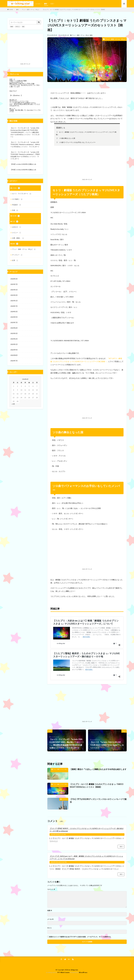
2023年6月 (14, 328)
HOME (11, 10)
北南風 (12, 110)
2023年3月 (14, 333)
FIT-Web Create (63, 972)
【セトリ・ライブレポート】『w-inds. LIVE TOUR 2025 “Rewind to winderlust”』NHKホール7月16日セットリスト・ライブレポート (25, 144)
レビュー (17, 233)
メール (50, 919)
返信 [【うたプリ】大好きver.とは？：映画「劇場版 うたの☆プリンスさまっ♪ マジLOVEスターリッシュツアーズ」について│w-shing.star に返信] (121, 874)
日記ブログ (13, 91)
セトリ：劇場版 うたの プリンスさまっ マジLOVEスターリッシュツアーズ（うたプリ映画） (86, 133)
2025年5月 (14, 290)
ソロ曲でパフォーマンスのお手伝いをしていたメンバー (76, 142)
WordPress (83, 972)
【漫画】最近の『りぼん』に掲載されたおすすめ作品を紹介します (98, 769)
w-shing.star (73, 970)
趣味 (46, 4)
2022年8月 (14, 355)
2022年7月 (14, 361)
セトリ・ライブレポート (22, 194)
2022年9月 (14, 350)
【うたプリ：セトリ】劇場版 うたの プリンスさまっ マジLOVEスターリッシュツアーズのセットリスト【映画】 (74, 10)
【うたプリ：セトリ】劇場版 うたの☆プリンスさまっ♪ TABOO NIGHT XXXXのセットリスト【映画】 (97, 786)
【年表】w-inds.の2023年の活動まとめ (23, 170)
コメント (51, 889)
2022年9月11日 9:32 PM (59, 862)
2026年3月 (14, 279)
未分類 (16, 216)
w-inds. (38, 4)
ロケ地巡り (17, 199)
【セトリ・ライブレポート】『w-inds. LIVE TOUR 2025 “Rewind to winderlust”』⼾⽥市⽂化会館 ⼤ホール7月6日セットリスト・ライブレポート (25, 155)
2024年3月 (14, 312)
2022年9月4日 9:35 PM (58, 834)
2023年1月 (14, 344)
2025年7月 (14, 284)
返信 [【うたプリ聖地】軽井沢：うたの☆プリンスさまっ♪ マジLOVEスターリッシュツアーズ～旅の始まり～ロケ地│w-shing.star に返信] (121, 847)
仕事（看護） (18, 238)
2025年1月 (14, 301)
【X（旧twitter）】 (16, 95)
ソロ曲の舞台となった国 (65, 138)
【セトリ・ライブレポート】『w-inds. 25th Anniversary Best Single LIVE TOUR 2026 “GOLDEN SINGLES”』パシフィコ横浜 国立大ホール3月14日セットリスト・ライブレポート (25, 132)
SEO (23, 27)
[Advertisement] (87, 163)
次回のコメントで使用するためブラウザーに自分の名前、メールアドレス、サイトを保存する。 (81, 937)
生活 (52, 4)
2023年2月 (14, 339)
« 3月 (13, 404)
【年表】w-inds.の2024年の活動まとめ (23, 164)
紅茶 (15, 260)
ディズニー (65, 799)
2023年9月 (14, 317)
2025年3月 (14, 295)
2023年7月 (14, 322)
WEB (12, 27)
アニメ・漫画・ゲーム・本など (31, 10)
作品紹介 (17, 205)
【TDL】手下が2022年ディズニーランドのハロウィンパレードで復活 (98, 801)
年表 (15, 210)
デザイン (18, 27)
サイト (50, 928)
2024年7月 (14, 306)
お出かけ (17, 227)
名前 (50, 911)
